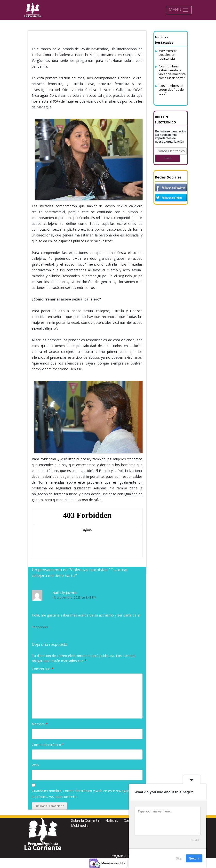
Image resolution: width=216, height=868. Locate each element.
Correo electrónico (48, 745)
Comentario (43, 669)
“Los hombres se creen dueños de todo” (171, 89)
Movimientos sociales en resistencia (168, 55)
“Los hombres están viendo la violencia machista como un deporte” (172, 72)
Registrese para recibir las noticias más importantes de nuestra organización (171, 137)
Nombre (40, 724)
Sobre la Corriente (85, 820)
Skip (179, 858)
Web (35, 765)
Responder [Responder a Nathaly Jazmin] (40, 627)
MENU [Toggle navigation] (179, 10)
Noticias (112, 820)
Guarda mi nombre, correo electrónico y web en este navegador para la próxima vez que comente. (86, 794)
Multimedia (80, 825)
